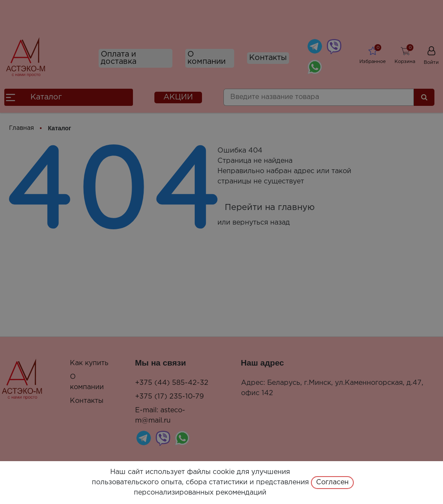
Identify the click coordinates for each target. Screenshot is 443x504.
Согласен (332, 482)
